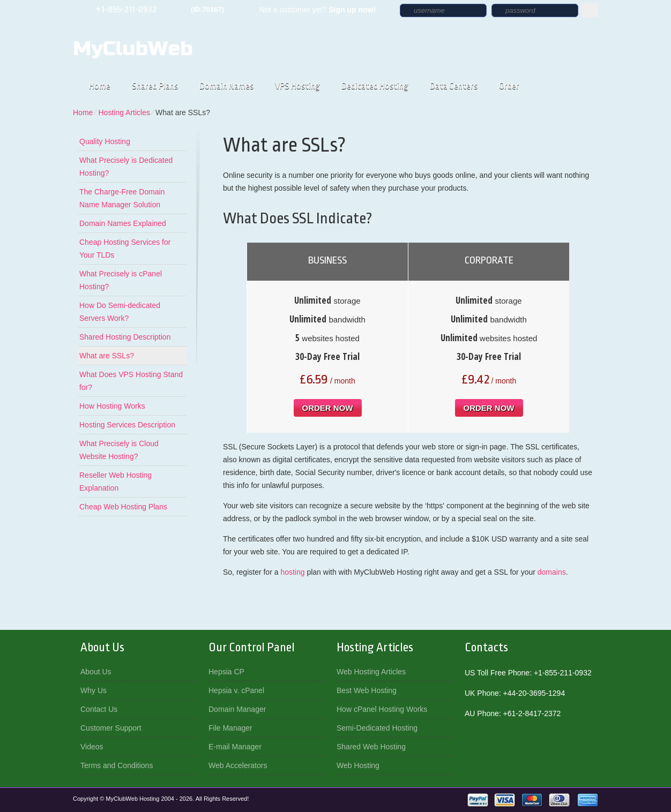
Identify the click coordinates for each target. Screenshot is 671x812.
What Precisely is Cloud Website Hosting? (119, 450)
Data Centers (454, 86)
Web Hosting (358, 765)
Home (100, 86)
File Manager (230, 728)
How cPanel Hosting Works (382, 709)
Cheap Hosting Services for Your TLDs (125, 249)
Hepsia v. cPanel (236, 690)
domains (552, 572)
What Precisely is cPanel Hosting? (121, 280)
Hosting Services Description (127, 425)
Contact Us (99, 709)
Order (509, 86)
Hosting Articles (124, 112)
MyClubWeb (133, 49)
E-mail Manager (235, 747)
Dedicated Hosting (375, 86)
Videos (92, 747)
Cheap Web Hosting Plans (123, 507)
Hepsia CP (226, 672)
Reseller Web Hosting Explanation (115, 482)
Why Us (94, 690)
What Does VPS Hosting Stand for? (131, 381)
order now (328, 408)
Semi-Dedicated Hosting (377, 728)
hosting (292, 572)
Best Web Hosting (367, 690)
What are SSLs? (107, 356)
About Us (96, 672)
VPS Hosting (297, 86)
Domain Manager (237, 709)
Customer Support (111, 728)
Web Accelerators (238, 765)
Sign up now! (352, 10)
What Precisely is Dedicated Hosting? (126, 167)
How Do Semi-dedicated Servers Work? (120, 312)
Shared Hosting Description (125, 337)
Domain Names (226, 86)
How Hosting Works (112, 406)
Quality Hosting (105, 141)
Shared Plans (155, 86)
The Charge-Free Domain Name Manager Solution (122, 198)
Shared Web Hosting (371, 747)
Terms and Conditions (117, 765)
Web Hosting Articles (371, 672)
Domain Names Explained (123, 223)
